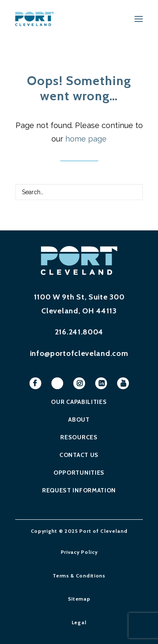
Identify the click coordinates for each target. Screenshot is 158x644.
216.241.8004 (79, 332)
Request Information (79, 490)
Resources (79, 437)
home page (86, 139)
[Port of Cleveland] (37, 19)
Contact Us (79, 455)
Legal (79, 622)
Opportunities (79, 473)
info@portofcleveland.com (79, 353)
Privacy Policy (79, 552)
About (79, 420)
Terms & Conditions (79, 576)
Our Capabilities (79, 402)
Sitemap (79, 599)
